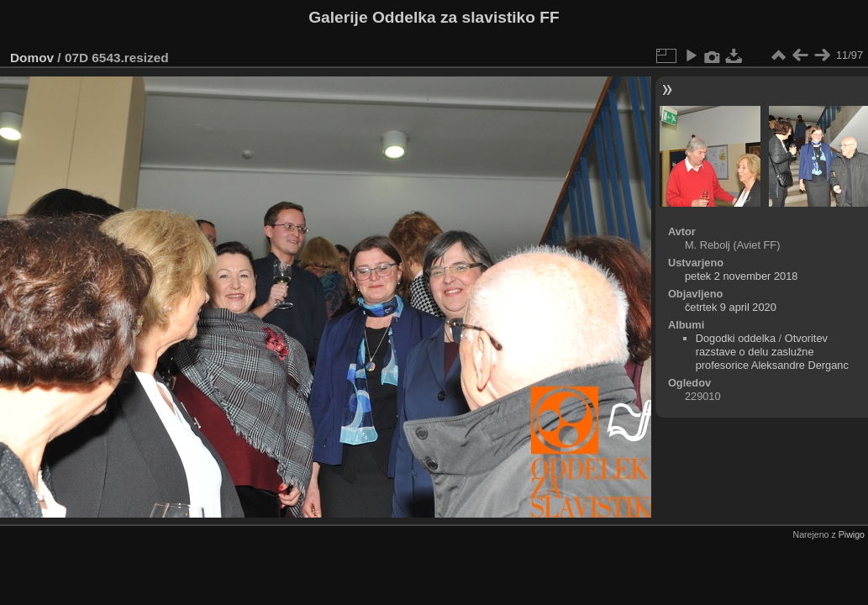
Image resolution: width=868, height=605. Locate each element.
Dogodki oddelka (736, 338)
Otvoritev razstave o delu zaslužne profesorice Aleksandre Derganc (772, 352)
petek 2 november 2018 (741, 276)
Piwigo (852, 534)
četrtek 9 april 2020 (731, 307)
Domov (32, 58)
